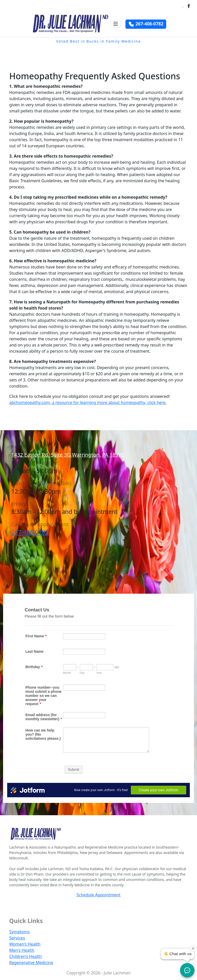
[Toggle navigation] (116, 24)
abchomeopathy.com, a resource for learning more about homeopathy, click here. (88, 402)
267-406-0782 (30, 532)
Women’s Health (25, 944)
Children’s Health (26, 956)
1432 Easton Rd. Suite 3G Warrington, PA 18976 (68, 455)
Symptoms (19, 932)
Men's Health (22, 950)
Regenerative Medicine (31, 963)
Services (17, 938)
